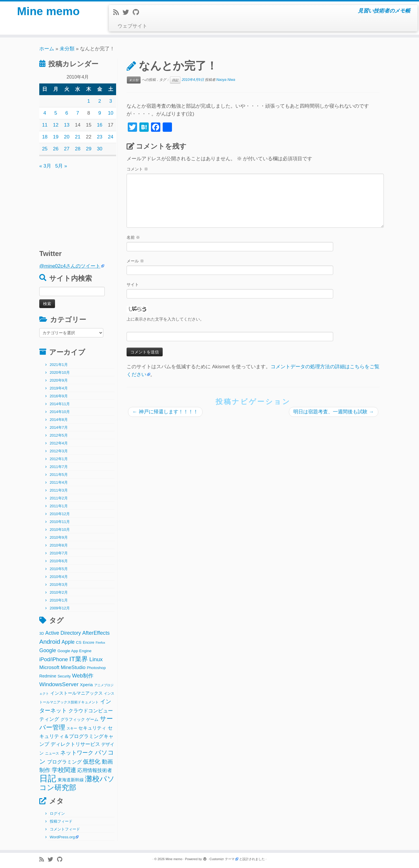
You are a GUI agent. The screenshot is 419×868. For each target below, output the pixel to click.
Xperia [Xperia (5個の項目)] (86, 685)
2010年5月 (59, 569)
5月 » (61, 166)
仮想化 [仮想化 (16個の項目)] (92, 762)
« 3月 (45, 166)
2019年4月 (59, 388)
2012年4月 (59, 443)
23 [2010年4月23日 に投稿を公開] (100, 137)
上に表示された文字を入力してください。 (165, 319)
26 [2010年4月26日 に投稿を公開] (56, 149)
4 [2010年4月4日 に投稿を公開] (45, 113)
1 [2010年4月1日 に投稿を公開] (89, 101)
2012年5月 (59, 435)
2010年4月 (59, 577)
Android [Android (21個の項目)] (50, 642)
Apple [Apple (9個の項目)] (68, 642)
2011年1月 (59, 506)
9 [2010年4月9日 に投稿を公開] (100, 113)
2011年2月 (59, 498)
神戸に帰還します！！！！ (165, 412)
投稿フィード (61, 821)
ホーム (47, 49)
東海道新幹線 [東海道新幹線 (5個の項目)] (71, 780)
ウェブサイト (132, 26)
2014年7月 (59, 427)
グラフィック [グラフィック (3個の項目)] (73, 720)
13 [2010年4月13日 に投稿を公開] (67, 125)
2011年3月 (59, 490)
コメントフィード (65, 829)
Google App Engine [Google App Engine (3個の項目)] (74, 651)
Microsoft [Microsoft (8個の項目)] (49, 667)
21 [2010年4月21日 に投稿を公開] (78, 137)
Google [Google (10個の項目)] (48, 650)
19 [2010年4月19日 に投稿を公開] (56, 137)
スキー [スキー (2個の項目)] (72, 728)
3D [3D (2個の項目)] (42, 634)
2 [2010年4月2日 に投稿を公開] (100, 101)
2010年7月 (59, 553)
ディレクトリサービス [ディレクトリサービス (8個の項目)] (75, 744)
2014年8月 (59, 420)
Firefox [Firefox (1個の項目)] (101, 643)
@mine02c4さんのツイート (70, 266)
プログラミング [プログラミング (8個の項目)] (64, 762)
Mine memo (48, 12)
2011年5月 (59, 475)
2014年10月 (60, 412)
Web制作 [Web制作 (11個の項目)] (83, 676)
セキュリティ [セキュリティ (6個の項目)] (92, 728)
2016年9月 (59, 396)
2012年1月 (59, 459)
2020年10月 (60, 372)
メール (135, 261)
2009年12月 (60, 608)
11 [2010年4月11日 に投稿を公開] (45, 125)
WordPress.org (62, 837)
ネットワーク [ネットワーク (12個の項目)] (77, 753)
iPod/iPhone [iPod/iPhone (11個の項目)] (54, 659)
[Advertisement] (76, 207)
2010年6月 (59, 561)
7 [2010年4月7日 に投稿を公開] (78, 113)
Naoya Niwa (226, 80)
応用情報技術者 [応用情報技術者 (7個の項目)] (95, 770)
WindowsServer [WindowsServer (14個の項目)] (59, 684)
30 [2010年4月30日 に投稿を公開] (100, 149)
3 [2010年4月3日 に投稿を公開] (110, 101)
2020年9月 (59, 380)
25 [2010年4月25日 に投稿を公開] (45, 149)
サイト (133, 284)
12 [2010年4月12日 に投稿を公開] (56, 125)
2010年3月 (59, 585)
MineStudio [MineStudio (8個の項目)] (73, 667)
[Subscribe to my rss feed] (118, 12)
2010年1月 (59, 600)
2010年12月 (60, 514)
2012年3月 (59, 451)
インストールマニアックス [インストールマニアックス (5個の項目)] (77, 693)
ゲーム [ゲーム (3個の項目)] (92, 720)
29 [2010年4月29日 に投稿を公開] (89, 149)
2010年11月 (60, 522)
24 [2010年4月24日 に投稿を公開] (111, 137)
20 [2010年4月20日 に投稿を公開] (67, 137)
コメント (137, 169)
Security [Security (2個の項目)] (64, 676)
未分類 (67, 49)
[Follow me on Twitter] (128, 12)
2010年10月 (60, 530)
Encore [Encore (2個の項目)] (89, 643)
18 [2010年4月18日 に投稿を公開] (45, 137)
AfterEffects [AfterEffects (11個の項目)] (96, 633)
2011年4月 (59, 482)
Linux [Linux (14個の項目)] (96, 659)
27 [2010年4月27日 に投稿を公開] (67, 149)
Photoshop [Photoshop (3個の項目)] (96, 668)
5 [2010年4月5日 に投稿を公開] (56, 113)
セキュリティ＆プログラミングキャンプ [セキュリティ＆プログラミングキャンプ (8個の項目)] (76, 736)
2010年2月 (59, 592)
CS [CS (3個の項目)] (79, 642)
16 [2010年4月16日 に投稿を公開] (100, 125)
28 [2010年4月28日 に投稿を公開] (78, 149)
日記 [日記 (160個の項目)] (48, 778)
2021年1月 (59, 365)
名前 (133, 237)
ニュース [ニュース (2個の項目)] (52, 753)
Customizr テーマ (222, 859)
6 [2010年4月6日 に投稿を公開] (67, 113)
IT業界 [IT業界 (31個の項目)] (79, 659)
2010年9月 (59, 537)
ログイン (57, 813)
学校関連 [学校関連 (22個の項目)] (64, 770)
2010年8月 (59, 545)
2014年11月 (60, 404)
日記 (175, 80)
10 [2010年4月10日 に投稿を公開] (111, 113)
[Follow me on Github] (138, 12)
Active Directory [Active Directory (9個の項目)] (63, 633)
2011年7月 (59, 467)
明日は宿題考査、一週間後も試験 (334, 412)
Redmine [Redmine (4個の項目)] (48, 676)
